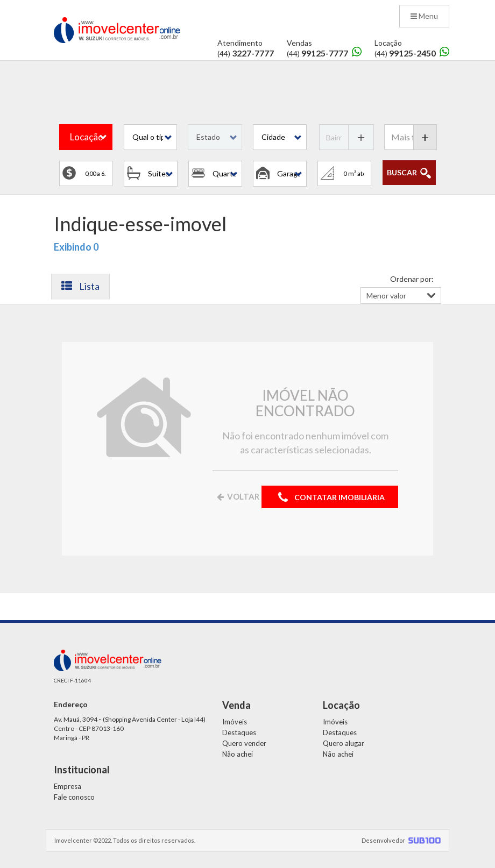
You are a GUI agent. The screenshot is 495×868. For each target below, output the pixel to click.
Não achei (238, 754)
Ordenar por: (412, 279)
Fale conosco (74, 797)
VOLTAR (237, 496)
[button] (150, 137)
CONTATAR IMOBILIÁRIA (330, 498)
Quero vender (244, 743)
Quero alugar (344, 743)
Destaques (239, 732)
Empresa (68, 786)
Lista (80, 286)
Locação (87, 137)
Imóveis (235, 722)
